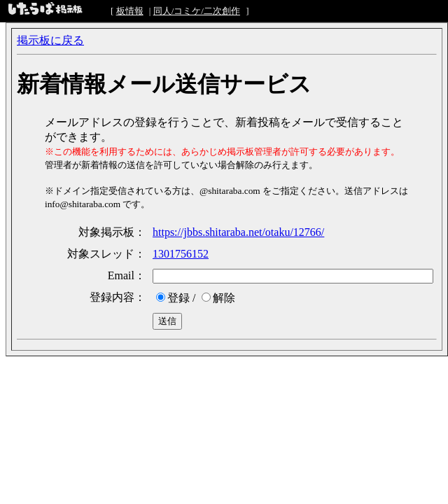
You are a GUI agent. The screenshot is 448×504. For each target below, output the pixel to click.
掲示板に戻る (50, 40)
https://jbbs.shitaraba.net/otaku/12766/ (238, 232)
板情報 (130, 11)
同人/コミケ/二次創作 (197, 11)
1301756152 (181, 254)
